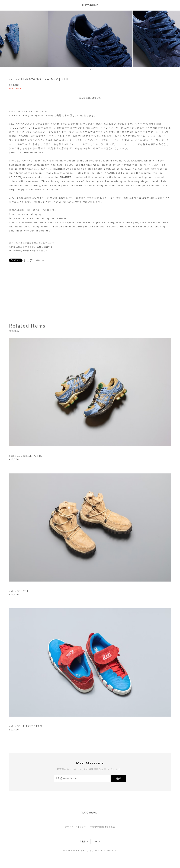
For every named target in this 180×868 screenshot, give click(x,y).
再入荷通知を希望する (90, 98)
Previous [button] (5, 39)
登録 (119, 779)
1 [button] (88, 70)
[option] (90, 39)
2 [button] (90, 70)
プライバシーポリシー (75, 827)
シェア (28, 260)
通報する (40, 260)
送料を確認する (45, 247)
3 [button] (93, 70)
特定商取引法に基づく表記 (102, 827)
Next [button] (175, 39)
